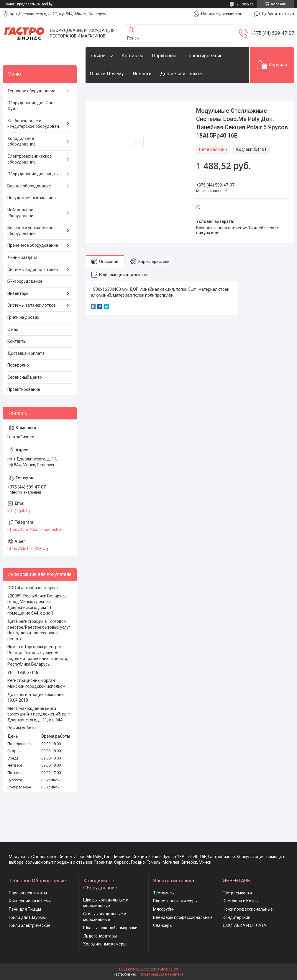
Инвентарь (18, 293)
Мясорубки (164, 909)
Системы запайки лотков (32, 305)
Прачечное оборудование (33, 245)
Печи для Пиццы (25, 909)
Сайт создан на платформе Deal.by (148, 969)
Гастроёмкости (237, 893)
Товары (98, 56)
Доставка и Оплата (181, 74)
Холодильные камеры (105, 944)
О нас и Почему (107, 74)
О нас (13, 329)
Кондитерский (237, 917)
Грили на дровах (23, 317)
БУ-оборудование (25, 281)
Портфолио (164, 56)
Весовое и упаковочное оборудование (30, 231)
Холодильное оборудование (22, 141)
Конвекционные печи (30, 901)
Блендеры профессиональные (183, 917)
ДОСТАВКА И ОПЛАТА (245, 925)
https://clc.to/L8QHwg (28, 549)
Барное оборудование (29, 186)
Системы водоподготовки (33, 269)
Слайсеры (163, 925)
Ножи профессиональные (248, 909)
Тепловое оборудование (31, 91)
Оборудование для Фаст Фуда (31, 106)
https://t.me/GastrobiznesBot (35, 530)
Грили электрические (30, 925)
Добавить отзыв (278, 14)
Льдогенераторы (100, 936)
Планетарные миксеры (175, 901)
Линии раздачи (22, 257)
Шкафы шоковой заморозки (110, 928)
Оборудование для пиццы (33, 174)
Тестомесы (164, 893)
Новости (142, 74)
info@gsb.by (19, 511)
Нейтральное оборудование (22, 213)
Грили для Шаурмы (27, 917)
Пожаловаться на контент (161, 974)
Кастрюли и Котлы (241, 901)
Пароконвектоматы (28, 893)
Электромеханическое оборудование (30, 159)
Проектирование (204, 56)
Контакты (132, 56)
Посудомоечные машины (32, 198)
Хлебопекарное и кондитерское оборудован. (34, 124)
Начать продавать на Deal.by (28, 4)
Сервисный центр (25, 377)
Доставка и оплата (26, 353)
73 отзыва (245, 4)
